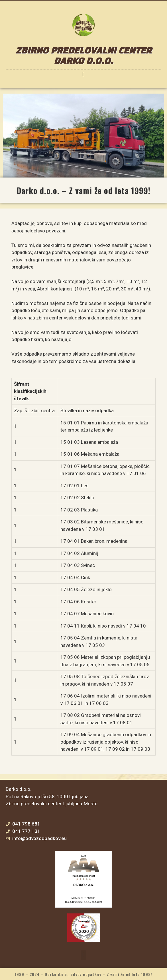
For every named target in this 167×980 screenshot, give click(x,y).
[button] (83, 74)
